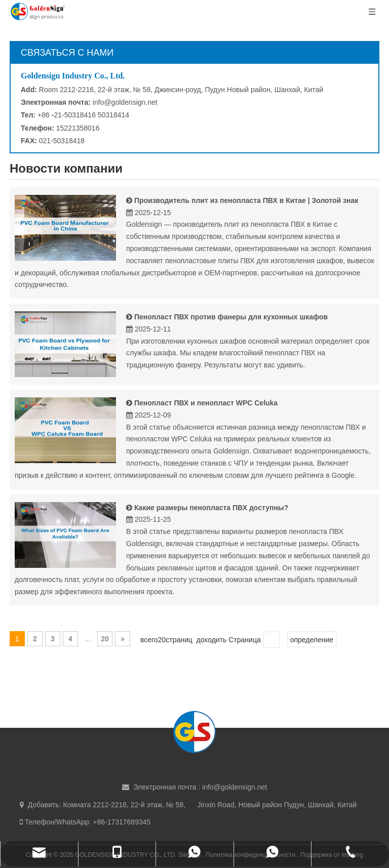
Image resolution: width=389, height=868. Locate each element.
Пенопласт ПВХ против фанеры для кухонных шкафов (231, 317)
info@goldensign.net (125, 102)
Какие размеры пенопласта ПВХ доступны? (211, 508)
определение (312, 640)
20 (105, 639)
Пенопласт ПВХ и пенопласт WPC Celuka (206, 403)
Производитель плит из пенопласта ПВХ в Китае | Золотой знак (246, 200)
